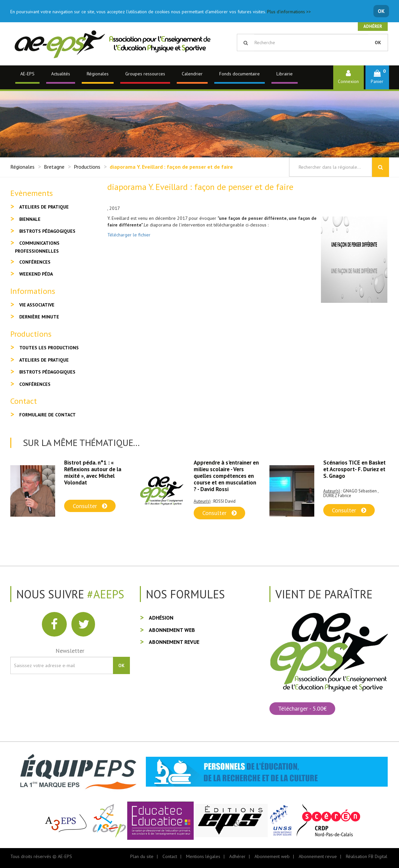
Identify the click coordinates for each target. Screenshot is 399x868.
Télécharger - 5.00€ (302, 708)
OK (381, 11)
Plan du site (142, 856)
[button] (377, 77)
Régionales (98, 74)
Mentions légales (203, 856)
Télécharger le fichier (129, 235)
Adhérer (373, 26)
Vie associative (37, 305)
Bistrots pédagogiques (47, 231)
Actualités (61, 74)
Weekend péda (36, 274)
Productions (87, 167)
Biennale (30, 219)
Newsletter (70, 651)
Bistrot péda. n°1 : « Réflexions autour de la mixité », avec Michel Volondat (93, 473)
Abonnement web (172, 630)
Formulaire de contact (48, 415)
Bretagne (54, 167)
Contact (170, 856)
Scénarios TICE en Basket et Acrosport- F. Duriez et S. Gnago (354, 469)
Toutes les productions (49, 348)
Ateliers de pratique (44, 207)
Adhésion (161, 618)
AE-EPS (27, 74)
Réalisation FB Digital (367, 856)
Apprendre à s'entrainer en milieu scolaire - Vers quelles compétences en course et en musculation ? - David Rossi (226, 476)
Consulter (90, 506)
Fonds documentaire (240, 74)
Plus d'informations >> (289, 12)
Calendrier (192, 74)
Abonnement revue (174, 642)
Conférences (35, 262)
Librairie (285, 74)
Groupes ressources (145, 74)
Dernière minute (39, 317)
